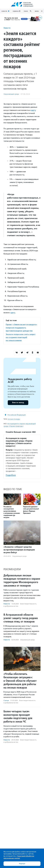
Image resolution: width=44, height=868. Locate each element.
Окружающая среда (11, 94)
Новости (7, 28)
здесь (13, 313)
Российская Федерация (17, 415)
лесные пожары (14, 419)
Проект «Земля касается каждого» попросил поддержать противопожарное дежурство (21, 328)
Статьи (6, 700)
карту (33, 110)
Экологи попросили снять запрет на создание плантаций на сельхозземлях (21, 337)
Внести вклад (18, 403)
